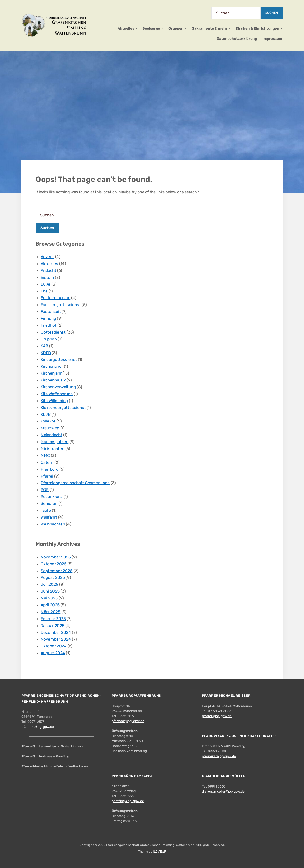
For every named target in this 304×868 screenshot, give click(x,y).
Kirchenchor (52, 366)
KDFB (46, 353)
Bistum (47, 277)
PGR (45, 490)
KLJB (46, 414)
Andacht (48, 270)
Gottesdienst (53, 332)
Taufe (46, 510)
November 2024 (56, 639)
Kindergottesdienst (59, 359)
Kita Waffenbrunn (57, 394)
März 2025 (50, 612)
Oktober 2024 (54, 646)
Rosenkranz (52, 497)
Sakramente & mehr (210, 28)
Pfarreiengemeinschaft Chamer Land (75, 483)
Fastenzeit (51, 311)
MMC (45, 455)
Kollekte (48, 421)
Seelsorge (151, 28)
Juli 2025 (49, 584)
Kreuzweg (50, 428)
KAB (44, 346)
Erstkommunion (55, 298)
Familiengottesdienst (61, 305)
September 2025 (57, 571)
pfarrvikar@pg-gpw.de (219, 756)
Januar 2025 (52, 626)
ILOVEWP (159, 852)
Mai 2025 (49, 598)
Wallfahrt (49, 517)
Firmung (48, 318)
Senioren (49, 503)
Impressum (272, 39)
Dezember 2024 (56, 632)
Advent (47, 257)
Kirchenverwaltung (58, 387)
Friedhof (49, 325)
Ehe (44, 291)
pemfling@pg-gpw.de (128, 801)
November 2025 (56, 557)
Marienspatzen (55, 442)
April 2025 (50, 605)
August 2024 (53, 653)
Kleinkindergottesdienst (63, 408)
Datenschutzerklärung (237, 39)
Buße (45, 284)
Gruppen (176, 28)
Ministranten (52, 449)
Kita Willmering (54, 401)
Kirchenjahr (51, 373)
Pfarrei (47, 476)
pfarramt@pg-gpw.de (38, 727)
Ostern (47, 462)
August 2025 (53, 577)
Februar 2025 (53, 619)
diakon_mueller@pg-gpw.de (223, 791)
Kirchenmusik (53, 380)
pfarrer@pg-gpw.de (217, 716)
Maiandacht (51, 435)
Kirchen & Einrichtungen (258, 28)
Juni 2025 (50, 591)
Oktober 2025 (54, 564)
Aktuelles (126, 28)
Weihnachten (53, 524)
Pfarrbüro (50, 469)
